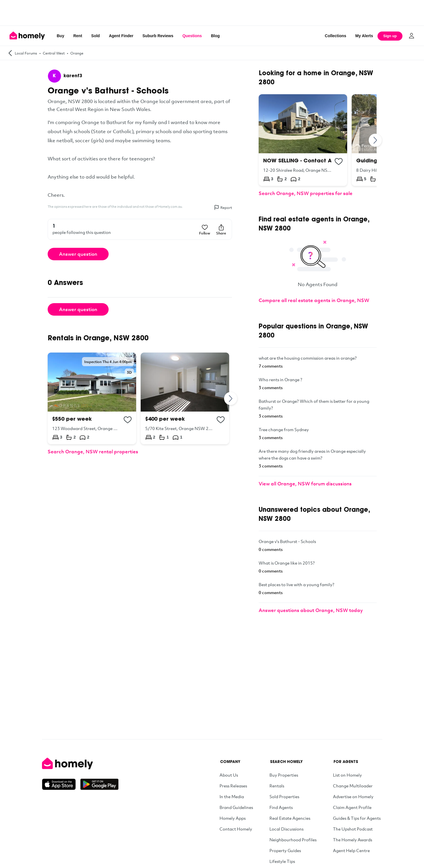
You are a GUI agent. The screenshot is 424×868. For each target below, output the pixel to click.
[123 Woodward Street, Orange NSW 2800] (92, 398)
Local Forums (26, 53)
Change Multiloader (353, 786)
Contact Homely (236, 829)
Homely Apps (233, 818)
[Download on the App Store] (61, 784)
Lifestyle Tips (282, 861)
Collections (335, 36)
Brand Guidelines (236, 807)
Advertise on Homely (353, 796)
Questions (192, 36)
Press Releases (233, 786)
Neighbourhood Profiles (293, 840)
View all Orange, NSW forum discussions (305, 484)
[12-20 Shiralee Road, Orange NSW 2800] (303, 140)
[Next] (231, 398)
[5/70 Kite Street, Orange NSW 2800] (185, 398)
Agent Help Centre (351, 850)
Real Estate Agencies (290, 818)
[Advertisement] (212, 13)
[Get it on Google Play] (99, 784)
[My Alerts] (364, 36)
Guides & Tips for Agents (357, 818)
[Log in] (412, 36)
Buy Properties (284, 775)
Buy (60, 36)
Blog (215, 36)
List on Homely (347, 775)
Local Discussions (286, 829)
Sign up (390, 36)
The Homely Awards (353, 840)
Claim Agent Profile (352, 807)
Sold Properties (284, 796)
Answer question (78, 254)
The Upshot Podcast (353, 829)
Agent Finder (121, 36)
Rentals (277, 786)
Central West (54, 53)
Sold (96, 36)
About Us (229, 775)
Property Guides (285, 850)
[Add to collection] (128, 420)
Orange (77, 53)
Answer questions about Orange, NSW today (311, 610)
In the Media (232, 796)
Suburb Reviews (158, 36)
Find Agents (281, 807)
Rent (78, 36)
